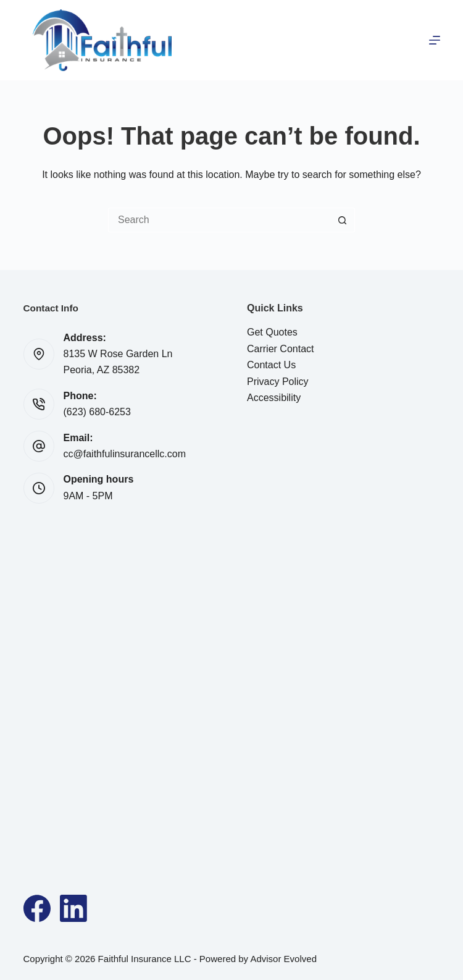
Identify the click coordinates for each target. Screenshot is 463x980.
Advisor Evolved (283, 959)
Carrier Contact (280, 349)
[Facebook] (37, 908)
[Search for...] (219, 220)
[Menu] (435, 40)
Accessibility (274, 398)
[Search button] (343, 220)
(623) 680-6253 (97, 412)
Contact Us (271, 365)
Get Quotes (272, 332)
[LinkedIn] (73, 908)
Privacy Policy (278, 382)
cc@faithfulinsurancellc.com (125, 454)
